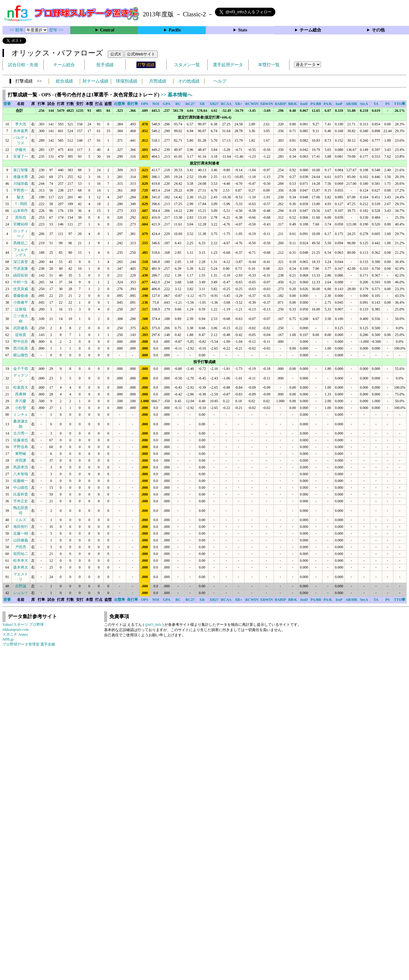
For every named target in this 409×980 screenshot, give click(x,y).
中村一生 (21, 282)
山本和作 (21, 211)
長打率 (132, 104)
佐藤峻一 (21, 481)
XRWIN (266, 104)
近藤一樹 (21, 533)
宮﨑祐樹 (21, 224)
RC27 (190, 104)
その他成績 (189, 81)
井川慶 (21, 401)
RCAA (226, 104)
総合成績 (64, 81)
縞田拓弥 (21, 275)
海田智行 (21, 527)
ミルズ (21, 520)
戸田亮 (21, 547)
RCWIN (252, 104)
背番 (7, 104)
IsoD (304, 104)
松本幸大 (21, 561)
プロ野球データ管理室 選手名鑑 (29, 644)
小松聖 (21, 408)
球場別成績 (127, 81)
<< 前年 (17, 30)
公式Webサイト (141, 54)
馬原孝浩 (21, 467)
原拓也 (21, 217)
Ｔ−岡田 (21, 204)
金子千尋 (21, 369)
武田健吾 (21, 328)
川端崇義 (21, 184)
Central (107, 30)
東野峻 (21, 454)
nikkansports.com (16, 630)
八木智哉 (21, 474)
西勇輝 (21, 394)
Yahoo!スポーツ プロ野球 (23, 625)
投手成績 (105, 65)
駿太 (21, 197)
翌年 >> (56, 30)
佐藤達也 (21, 440)
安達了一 (21, 156)
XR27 (214, 104)
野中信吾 (21, 342)
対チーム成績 (95, 81)
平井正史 (21, 501)
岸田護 (21, 460)
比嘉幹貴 (21, 494)
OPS (145, 104)
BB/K (293, 104)
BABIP (280, 104)
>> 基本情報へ (176, 95)
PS (387, 104)
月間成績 (158, 81)
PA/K (328, 104)
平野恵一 (21, 190)
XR (202, 104)
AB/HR (351, 104)
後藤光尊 (21, 177)
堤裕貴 (21, 335)
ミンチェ (21, 415)
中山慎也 (21, 488)
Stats (243, 30)
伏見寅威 (21, 289)
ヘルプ (220, 81)
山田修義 (21, 540)
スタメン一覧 (187, 65)
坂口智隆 (21, 170)
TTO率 (400, 104)
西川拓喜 (21, 348)
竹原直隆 (21, 269)
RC (178, 104)
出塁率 (119, 104)
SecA (364, 104)
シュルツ (21, 593)
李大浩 (21, 124)
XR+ (238, 104)
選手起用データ (228, 65)
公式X (116, 54)
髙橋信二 (21, 243)
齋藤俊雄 (21, 296)
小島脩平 (21, 302)
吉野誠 (21, 586)
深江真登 (21, 262)
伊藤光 (21, 150)
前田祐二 (21, 554)
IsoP (339, 104)
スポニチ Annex (15, 634)
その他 (378, 30)
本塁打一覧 (269, 65)
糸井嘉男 (21, 131)
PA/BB (316, 104)
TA (376, 104)
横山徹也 (21, 355)
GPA (167, 104)
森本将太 (21, 567)
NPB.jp (8, 639)
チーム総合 (310, 30)
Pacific (175, 30)
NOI (156, 104)
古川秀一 (21, 433)
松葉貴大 (21, 387)
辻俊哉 (21, 309)
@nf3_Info (153, 625)
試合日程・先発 (23, 65)
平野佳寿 (21, 447)
